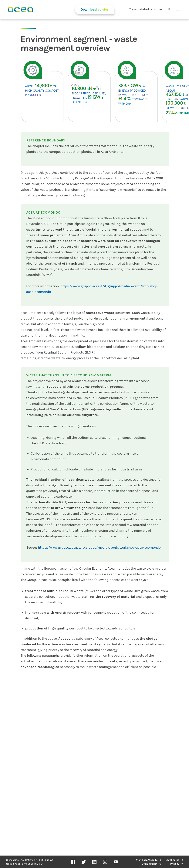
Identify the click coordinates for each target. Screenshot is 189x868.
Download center (94, 9)
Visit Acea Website (147, 860)
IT (169, 9)
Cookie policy (150, 864)
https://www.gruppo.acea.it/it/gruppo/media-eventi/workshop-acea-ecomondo (99, 548)
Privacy (175, 864)
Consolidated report (145, 9)
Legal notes (172, 860)
